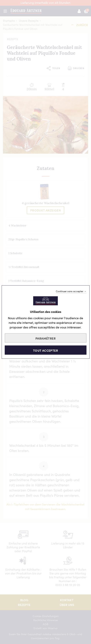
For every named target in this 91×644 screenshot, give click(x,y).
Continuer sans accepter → (71, 291)
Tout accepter (45, 350)
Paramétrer (45, 338)
